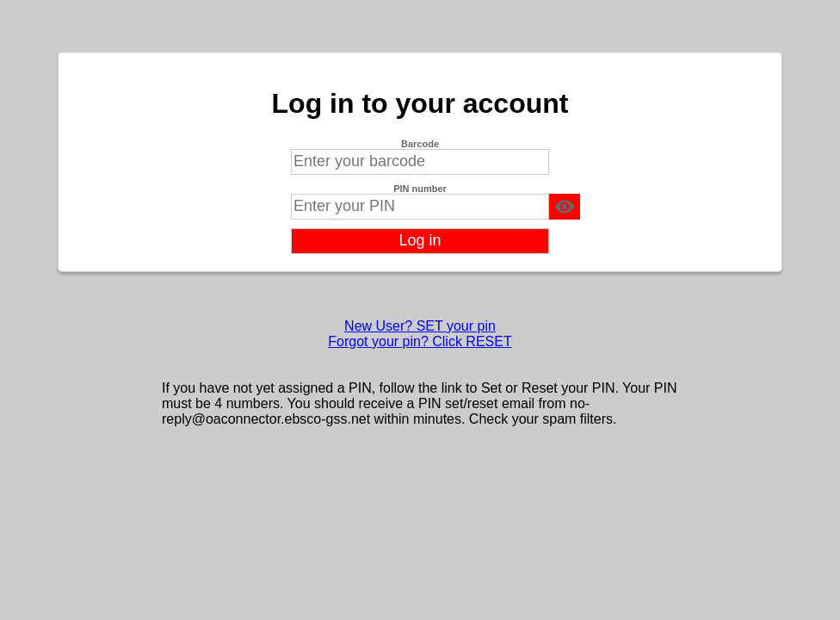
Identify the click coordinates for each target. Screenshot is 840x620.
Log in (420, 240)
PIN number (420, 189)
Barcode (420, 144)
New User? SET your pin (420, 326)
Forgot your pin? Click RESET (420, 341)
